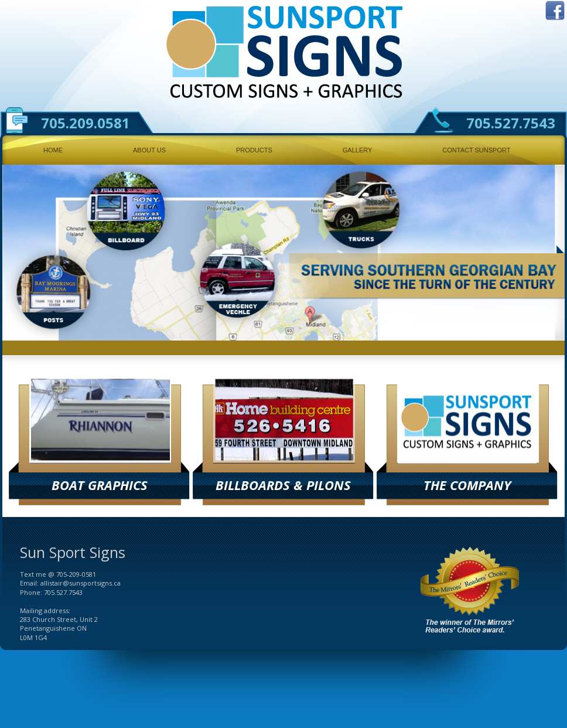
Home (53, 150)
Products (254, 150)
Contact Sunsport (476, 150)
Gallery (358, 150)
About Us (149, 150)
